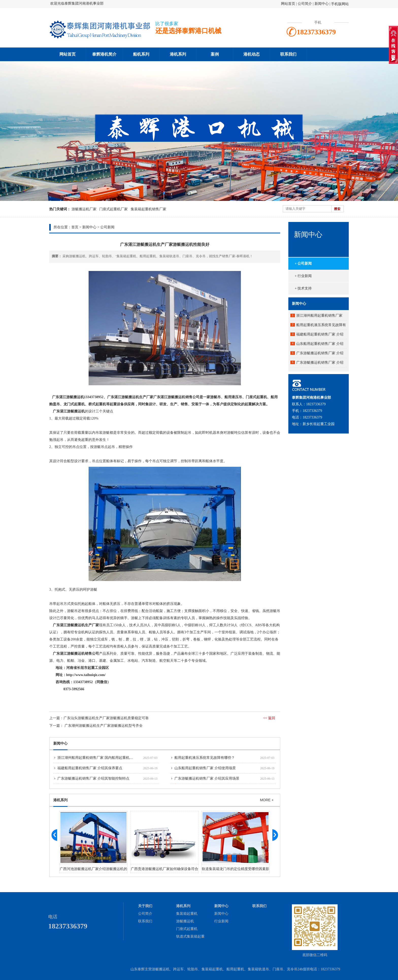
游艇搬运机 (185, 921)
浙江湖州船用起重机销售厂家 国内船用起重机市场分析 (101, 758)
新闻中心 (322, 4)
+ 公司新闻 (303, 263)
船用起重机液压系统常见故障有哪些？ (205, 758)
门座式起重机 (187, 929)
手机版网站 (340, 4)
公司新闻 (107, 227)
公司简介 (305, 4)
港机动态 (252, 54)
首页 (75, 227)
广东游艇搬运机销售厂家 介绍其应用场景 (207, 778)
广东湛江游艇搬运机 (69, 411)
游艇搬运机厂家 (84, 209)
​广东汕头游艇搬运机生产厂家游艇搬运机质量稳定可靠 (106, 718)
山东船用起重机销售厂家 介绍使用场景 (205, 768)
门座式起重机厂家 (113, 209)
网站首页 (288, 4)
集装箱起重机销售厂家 (148, 209)
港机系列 (178, 54)
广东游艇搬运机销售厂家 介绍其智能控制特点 (93, 778)
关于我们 (145, 906)
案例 (215, 54)
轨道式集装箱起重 (190, 936)
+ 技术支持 (303, 288)
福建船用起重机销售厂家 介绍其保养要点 (90, 768)
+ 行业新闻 (303, 276)
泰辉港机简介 (104, 54)
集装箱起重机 (187, 914)
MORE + (267, 800)
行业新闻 (221, 921)
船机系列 (141, 54)
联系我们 (288, 54)
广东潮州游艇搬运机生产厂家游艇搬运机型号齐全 (104, 726)
